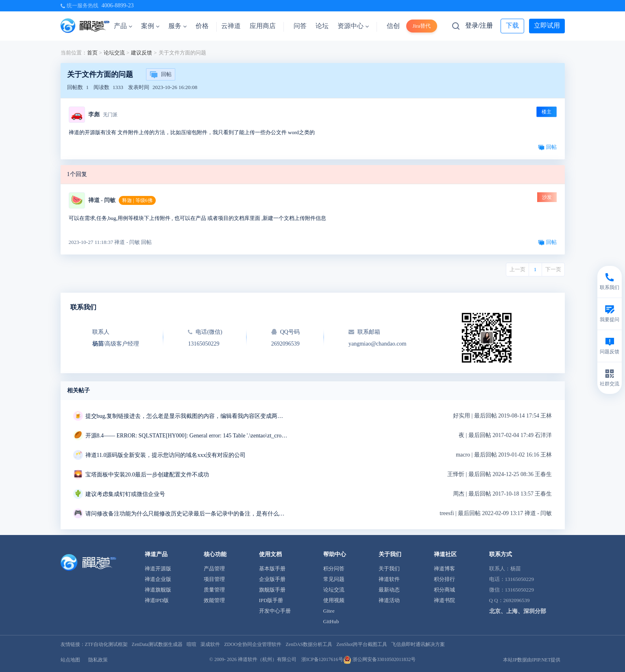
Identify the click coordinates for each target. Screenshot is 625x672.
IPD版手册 (271, 600)
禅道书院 (444, 600)
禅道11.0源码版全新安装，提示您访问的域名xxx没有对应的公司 (166, 455)
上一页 (517, 269)
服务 (177, 26)
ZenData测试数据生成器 (157, 644)
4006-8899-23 (118, 5)
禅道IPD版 (157, 600)
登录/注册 (479, 25)
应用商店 (263, 26)
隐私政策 (98, 660)
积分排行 (444, 579)
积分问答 (334, 569)
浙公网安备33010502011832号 (380, 659)
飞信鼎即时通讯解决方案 (418, 644)
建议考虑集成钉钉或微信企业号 (125, 494)
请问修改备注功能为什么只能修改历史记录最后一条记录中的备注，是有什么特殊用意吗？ (187, 514)
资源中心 (353, 26)
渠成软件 (210, 644)
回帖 (161, 75)
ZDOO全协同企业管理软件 (253, 644)
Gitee (329, 611)
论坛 (322, 26)
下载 (512, 25)
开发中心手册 (275, 611)
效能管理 (214, 600)
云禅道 (231, 26)
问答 (300, 26)
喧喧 (192, 644)
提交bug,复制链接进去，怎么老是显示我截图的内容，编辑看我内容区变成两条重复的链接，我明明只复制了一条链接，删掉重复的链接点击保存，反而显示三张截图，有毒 (187, 416)
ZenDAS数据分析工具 (309, 644)
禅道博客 (444, 569)
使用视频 (334, 600)
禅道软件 (389, 579)
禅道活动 (389, 600)
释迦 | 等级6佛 (137, 200)
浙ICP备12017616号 (322, 659)
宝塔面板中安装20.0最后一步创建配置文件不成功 (147, 475)
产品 (123, 26)
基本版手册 (272, 569)
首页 (92, 53)
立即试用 (547, 25)
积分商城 (444, 590)
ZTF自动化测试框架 (106, 644)
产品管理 (214, 569)
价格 (202, 26)
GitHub (331, 621)
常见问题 (334, 579)
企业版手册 (272, 579)
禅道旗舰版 (158, 590)
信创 (393, 26)
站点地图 (70, 660)
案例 (150, 26)
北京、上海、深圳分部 (518, 611)
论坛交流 (114, 53)
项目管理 (214, 579)
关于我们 (389, 569)
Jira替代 (422, 26)
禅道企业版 (158, 579)
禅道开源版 (158, 569)
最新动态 (389, 590)
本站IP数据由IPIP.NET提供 (532, 660)
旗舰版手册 (272, 590)
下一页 (553, 269)
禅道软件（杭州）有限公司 (267, 659)
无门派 (110, 115)
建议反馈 (142, 53)
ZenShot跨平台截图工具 (362, 644)
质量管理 (214, 590)
